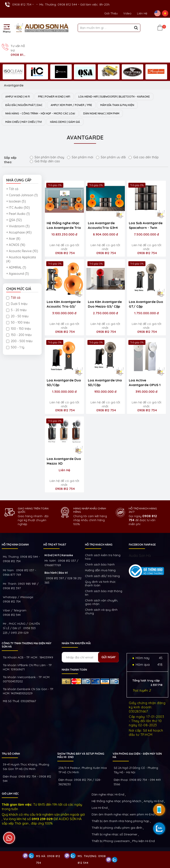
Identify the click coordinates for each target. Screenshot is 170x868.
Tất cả (13, 298)
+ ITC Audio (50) (18, 208)
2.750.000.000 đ (105, 313)
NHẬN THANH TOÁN (74, 670)
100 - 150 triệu (19, 329)
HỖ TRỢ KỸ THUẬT (55, 545)
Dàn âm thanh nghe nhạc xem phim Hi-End (123, 814)
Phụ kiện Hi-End (143, 841)
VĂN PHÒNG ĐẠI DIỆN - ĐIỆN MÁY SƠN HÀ (137, 755)
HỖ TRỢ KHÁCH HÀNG (99, 545)
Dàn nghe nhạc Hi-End (108, 794)
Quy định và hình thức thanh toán (100, 583)
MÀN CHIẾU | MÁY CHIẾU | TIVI (24, 122)
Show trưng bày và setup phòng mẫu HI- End (81, 755)
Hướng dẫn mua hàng (100, 570)
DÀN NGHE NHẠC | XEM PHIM (101, 113)
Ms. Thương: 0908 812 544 (58, 4)
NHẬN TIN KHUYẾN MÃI (76, 643)
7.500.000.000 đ (146, 234)
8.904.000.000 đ (105, 234)
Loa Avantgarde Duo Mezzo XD (64, 461)
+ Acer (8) (13, 239)
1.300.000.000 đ (64, 392)
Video (127, 13)
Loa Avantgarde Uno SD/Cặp (105, 383)
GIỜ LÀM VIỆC (10, 794)
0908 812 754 (22, 4)
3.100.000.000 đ (64, 313)
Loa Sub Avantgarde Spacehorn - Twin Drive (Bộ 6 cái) (146, 226)
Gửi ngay (108, 657)
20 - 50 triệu (17, 316)
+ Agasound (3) (18, 274)
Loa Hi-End (100, 808)
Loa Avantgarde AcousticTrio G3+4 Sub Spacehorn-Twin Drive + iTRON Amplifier (105, 226)
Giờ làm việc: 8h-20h (95, 4)
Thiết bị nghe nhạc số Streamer (114, 834)
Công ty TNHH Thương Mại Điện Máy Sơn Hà (27, 645)
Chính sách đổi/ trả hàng (102, 576)
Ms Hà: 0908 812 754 (48, 859)
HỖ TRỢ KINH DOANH (15, 545)
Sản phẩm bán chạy (47, 157)
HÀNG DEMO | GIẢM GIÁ (65, 122)
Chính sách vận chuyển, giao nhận (101, 602)
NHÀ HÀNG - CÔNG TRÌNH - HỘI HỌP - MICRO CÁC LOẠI (40, 113)
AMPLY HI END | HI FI (18, 97)
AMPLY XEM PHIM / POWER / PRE (71, 105)
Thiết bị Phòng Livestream (111, 841)
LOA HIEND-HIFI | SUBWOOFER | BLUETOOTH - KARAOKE (114, 97)
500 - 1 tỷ (15, 347)
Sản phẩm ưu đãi (111, 157)
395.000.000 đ (146, 392)
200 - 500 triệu (19, 341)
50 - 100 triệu (18, 322)
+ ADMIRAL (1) (16, 267)
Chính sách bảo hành (100, 564)
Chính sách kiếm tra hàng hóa (103, 557)
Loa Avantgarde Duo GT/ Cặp (146, 304)
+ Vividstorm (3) (18, 226)
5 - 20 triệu (16, 310)
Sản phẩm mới (80, 157)
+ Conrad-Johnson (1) (22, 195)
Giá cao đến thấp (144, 157)
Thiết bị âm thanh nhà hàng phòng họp (120, 821)
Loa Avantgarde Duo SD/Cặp (64, 383)
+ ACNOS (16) (16, 245)
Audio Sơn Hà (140, 556)
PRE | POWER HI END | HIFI (54, 97)
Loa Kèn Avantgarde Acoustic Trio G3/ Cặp (64, 304)
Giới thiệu (111, 13)
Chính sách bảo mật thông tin (104, 593)
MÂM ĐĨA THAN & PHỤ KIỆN (117, 105)
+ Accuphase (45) (19, 232)
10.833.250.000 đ (64, 234)
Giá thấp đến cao (45, 161)
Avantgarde (14, 85)
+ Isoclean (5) (16, 201)
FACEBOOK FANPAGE (142, 545)
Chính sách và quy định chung (101, 611)
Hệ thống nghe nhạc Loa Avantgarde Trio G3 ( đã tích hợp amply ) (64, 226)
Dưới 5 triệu (17, 304)
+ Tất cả (12, 189)
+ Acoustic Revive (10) (22, 251)
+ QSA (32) (14, 220)
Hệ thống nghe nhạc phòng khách (116, 801)
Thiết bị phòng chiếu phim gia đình (117, 828)
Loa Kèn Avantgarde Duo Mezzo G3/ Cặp (105, 304)
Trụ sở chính (11, 754)
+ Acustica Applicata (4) (21, 259)
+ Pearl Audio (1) (18, 214)
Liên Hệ (142, 13)
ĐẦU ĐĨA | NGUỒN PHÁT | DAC (24, 105)
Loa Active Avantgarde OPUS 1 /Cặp (145, 383)
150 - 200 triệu (19, 335)
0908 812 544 (12, 615)
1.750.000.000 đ (147, 313)
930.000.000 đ (105, 392)
